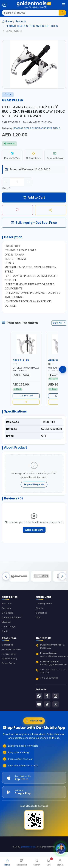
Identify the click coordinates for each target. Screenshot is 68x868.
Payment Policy (10, 659)
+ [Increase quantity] (28, 182)
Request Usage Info (34, 484)
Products (21, 21)
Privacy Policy (9, 654)
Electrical (6, 622)
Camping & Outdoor (12, 617)
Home (7, 21)
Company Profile (44, 604)
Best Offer (7, 604)
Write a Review (34, 530)
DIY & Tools (7, 613)
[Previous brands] (6, 576)
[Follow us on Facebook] (47, 696)
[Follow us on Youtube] (39, 704)
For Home (7, 608)
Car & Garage (9, 627)
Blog (38, 617)
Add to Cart (34, 197)
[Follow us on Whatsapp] (39, 696)
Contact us (41, 613)
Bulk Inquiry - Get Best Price (34, 223)
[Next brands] (62, 576)
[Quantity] (17, 182)
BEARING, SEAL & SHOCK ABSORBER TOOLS (32, 26)
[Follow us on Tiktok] (47, 704)
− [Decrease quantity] (6, 182)
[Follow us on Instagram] (56, 696)
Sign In (39, 608)
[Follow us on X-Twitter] (56, 704)
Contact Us (7, 645)
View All (59, 323)
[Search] (30, 13)
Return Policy (8, 663)
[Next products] (63, 369)
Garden (5, 631)
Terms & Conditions (11, 649)
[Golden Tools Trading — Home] (34, 5)
